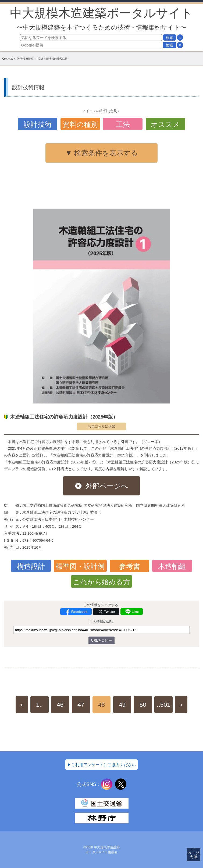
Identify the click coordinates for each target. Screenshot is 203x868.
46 (60, 705)
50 (143, 705)
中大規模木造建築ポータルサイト (101, 19)
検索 (169, 38)
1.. (39, 705)
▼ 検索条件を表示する (101, 153)
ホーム (9, 59)
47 (81, 705)
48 (101, 705)
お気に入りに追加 (102, 426)
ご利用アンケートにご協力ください (104, 765)
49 (122, 705)
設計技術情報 (25, 59)
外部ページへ (107, 486)
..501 (163, 705)
